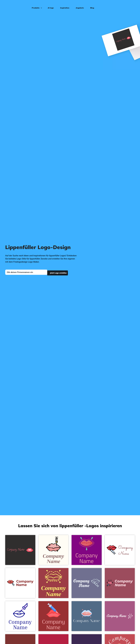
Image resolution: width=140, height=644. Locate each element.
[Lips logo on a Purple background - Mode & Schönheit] (87, 550)
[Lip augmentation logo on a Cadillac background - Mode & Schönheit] (120, 583)
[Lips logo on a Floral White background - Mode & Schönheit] (53, 550)
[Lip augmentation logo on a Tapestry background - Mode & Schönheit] (120, 616)
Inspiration (63, 5)
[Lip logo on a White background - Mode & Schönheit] (20, 616)
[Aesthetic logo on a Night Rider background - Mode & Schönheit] (20, 550)
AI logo (49, 5)
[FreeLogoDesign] (16, 5)
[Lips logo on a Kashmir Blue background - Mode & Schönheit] (87, 616)
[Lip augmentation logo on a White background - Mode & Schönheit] (120, 550)
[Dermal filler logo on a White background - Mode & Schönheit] (20, 583)
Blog (91, 5)
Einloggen (131, 5)
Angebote (78, 5)
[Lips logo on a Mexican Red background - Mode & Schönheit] (53, 583)
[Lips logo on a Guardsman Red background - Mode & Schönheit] (53, 616)
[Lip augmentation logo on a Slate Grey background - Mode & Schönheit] (87, 583)
